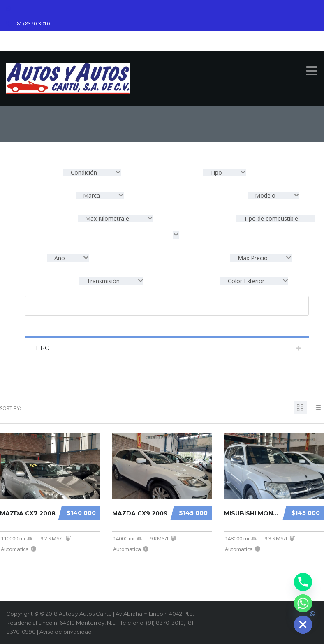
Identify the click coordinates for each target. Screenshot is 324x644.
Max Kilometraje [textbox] (107, 218)
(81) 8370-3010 (32, 24)
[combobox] (92, 172)
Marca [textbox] (91, 195)
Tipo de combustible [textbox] (270, 218)
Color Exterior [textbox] (246, 281)
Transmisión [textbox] (103, 281)
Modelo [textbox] (265, 195)
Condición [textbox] (84, 172)
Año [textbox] (60, 258)
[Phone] (303, 582)
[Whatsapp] (303, 603)
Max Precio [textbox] (253, 258)
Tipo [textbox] (216, 172)
